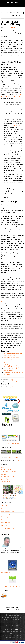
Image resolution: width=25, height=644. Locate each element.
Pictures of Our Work (7, 469)
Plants (3, 520)
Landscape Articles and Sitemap (9, 480)
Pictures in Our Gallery (13, 457)
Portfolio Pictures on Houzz (12, 586)
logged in (12, 387)
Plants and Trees (6, 523)
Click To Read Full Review (13, 443)
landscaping (15, 381)
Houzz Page (19, 461)
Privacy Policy (6, 631)
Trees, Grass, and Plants (7, 528)
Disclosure (12, 633)
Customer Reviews (6, 482)
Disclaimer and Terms (16, 631)
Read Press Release (6, 572)
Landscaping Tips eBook (7, 476)
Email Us (3, 475)
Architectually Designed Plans (9, 471)
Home (3, 468)
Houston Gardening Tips (8, 511)
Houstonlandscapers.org (12, 609)
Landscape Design (6, 514)
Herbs (3, 508)
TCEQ (4, 618)
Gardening (4, 505)
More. (7, 554)
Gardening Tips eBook (7, 478)
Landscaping (11, 379)
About (3, 473)
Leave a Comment (19, 27)
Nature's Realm (13, 2)
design (10, 381)
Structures (4, 525)
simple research (16, 126)
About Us (11, 629)
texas (20, 381)
